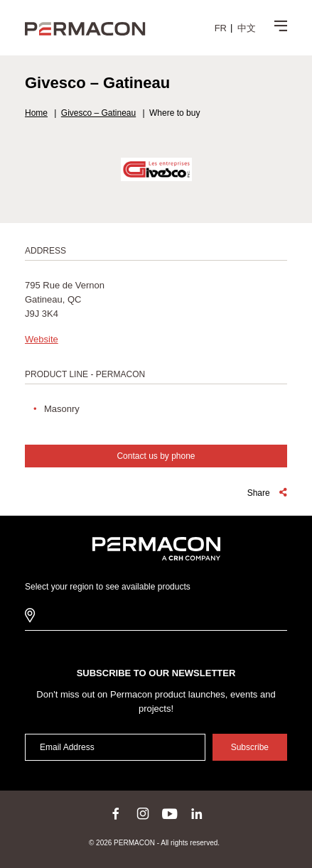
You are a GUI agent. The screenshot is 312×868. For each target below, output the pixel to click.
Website (42, 339)
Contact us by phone (156, 456)
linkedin (197, 813)
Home (36, 113)
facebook (116, 813)
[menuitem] (221, 28)
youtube (170, 813)
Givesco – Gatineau (98, 113)
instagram (143, 813)
